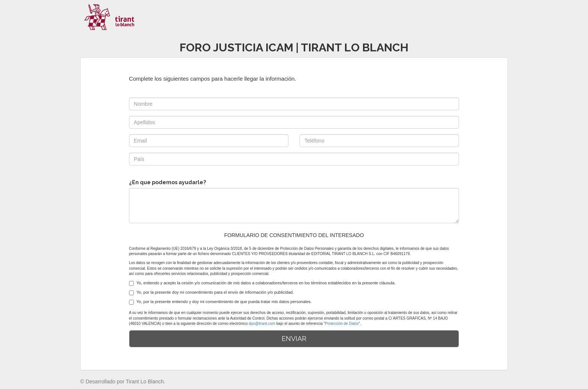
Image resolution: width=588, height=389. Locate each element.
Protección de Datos (342, 324)
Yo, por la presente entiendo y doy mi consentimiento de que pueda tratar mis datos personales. (220, 302)
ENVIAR (294, 339)
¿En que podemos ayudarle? (167, 182)
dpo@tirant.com (262, 324)
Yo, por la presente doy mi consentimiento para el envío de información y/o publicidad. (211, 293)
